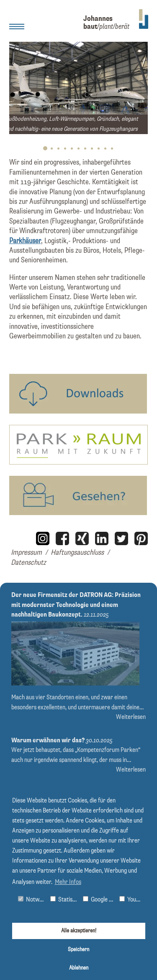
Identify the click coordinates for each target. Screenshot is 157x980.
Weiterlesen (131, 717)
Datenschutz (28, 563)
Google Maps (99, 900)
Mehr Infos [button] (68, 882)
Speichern (78, 950)
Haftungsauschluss (77, 553)
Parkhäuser (25, 241)
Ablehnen (79, 968)
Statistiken (65, 900)
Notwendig (32, 900)
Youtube (132, 900)
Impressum (26, 553)
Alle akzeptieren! (79, 931)
